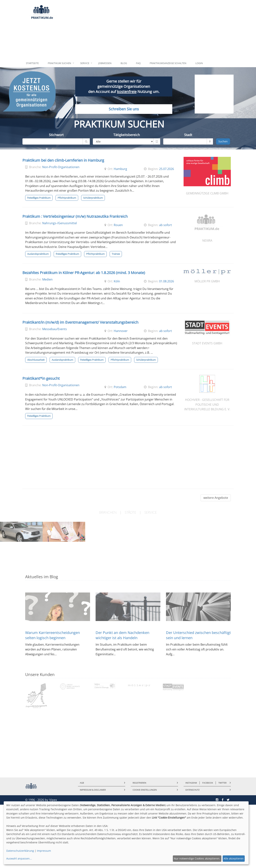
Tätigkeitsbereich (127, 135)
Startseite (32, 63)
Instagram (191, 783)
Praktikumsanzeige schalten (168, 63)
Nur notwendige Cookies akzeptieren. (197, 858)
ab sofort (166, 225)
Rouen (118, 225)
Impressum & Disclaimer (93, 790)
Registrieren (139, 783)
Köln (117, 281)
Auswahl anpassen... (19, 858)
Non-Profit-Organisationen (61, 167)
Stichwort (56, 135)
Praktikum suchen (59, 63)
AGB (82, 783)
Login (199, 63)
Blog (124, 63)
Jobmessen (105, 63)
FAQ (138, 63)
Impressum (44, 851)
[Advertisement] (145, 30)
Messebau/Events (55, 329)
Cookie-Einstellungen (145, 790)
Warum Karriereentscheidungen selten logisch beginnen (53, 635)
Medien (47, 279)
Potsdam (120, 387)
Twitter (222, 783)
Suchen (223, 141)
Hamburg (120, 169)
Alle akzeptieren (234, 858)
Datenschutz (192, 790)
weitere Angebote (216, 498)
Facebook (208, 783)
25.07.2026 (167, 169)
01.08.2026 (167, 281)
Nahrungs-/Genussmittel (60, 223)
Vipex (53, 800)
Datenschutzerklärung (20, 851)
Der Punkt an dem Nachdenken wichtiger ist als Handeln (122, 635)
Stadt (188, 135)
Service (85, 63)
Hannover (121, 331)
